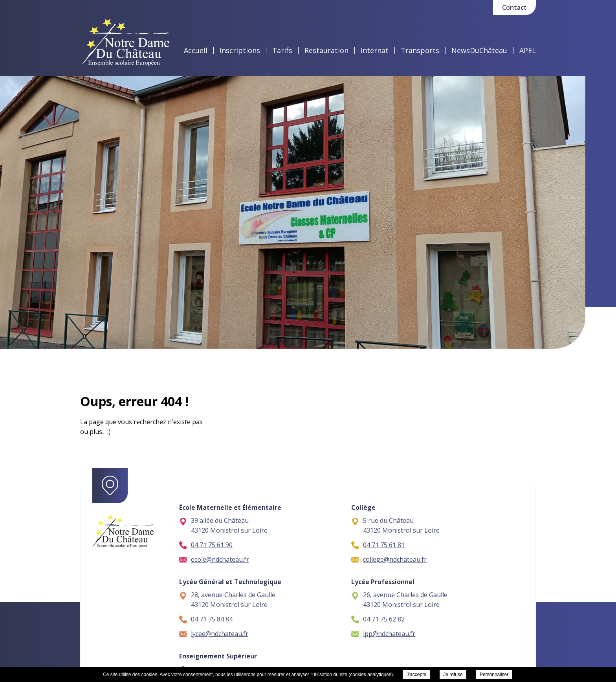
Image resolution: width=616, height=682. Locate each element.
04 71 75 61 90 (206, 545)
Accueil (196, 50)
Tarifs (282, 50)
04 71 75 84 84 (206, 619)
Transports (420, 50)
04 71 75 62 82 (378, 619)
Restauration (326, 50)
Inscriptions (240, 50)
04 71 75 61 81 (378, 545)
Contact (514, 7)
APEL (528, 50)
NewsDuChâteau (479, 50)
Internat (375, 50)
